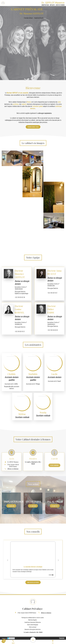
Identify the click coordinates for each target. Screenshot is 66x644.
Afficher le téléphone (46, 613)
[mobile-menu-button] (33, 640)
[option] (33, 559)
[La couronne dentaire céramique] (33, 553)
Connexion (62, 638)
